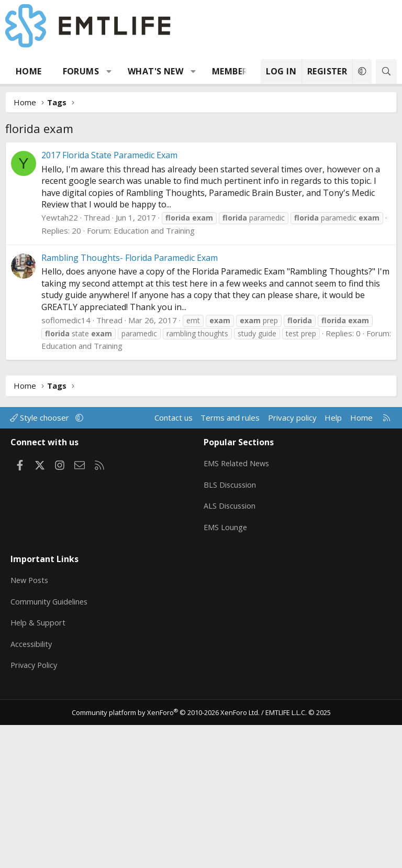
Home (29, 71)
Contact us (174, 575)
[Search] (386, 72)
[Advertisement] (201, 221)
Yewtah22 (60, 375)
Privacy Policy (35, 810)
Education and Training (154, 388)
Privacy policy (292, 575)
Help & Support (38, 770)
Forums (81, 71)
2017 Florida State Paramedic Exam (109, 312)
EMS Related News (238, 619)
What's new (155, 71)
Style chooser (41, 575)
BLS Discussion (231, 639)
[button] (109, 71)
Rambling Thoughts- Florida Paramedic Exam (130, 415)
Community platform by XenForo (166, 855)
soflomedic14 (66, 477)
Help (333, 575)
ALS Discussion (230, 660)
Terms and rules (230, 575)
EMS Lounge (226, 680)
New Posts (31, 729)
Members (232, 71)
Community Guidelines (50, 749)
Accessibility (32, 790)
